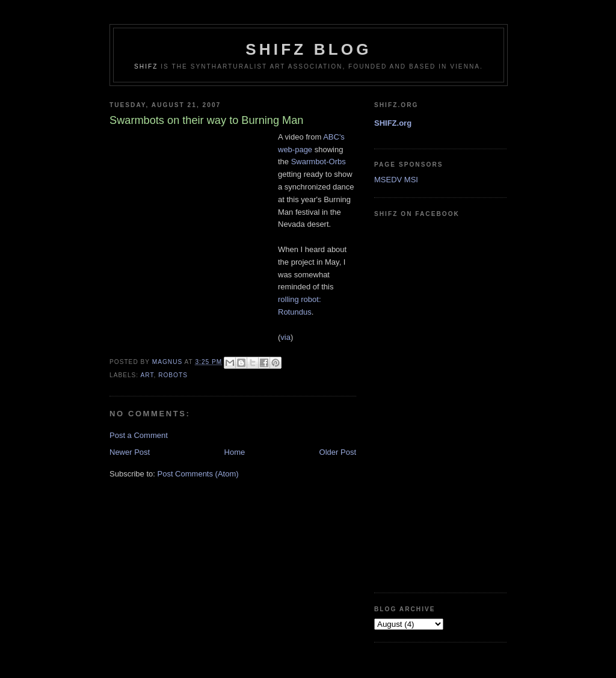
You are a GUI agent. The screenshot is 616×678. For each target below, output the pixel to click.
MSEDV (388, 180)
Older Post (338, 452)
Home (235, 452)
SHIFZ (146, 66)
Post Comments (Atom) (198, 474)
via (285, 337)
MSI (411, 180)
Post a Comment (139, 435)
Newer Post (130, 452)
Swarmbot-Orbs (319, 162)
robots (173, 375)
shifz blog (308, 49)
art (147, 375)
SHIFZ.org (393, 123)
